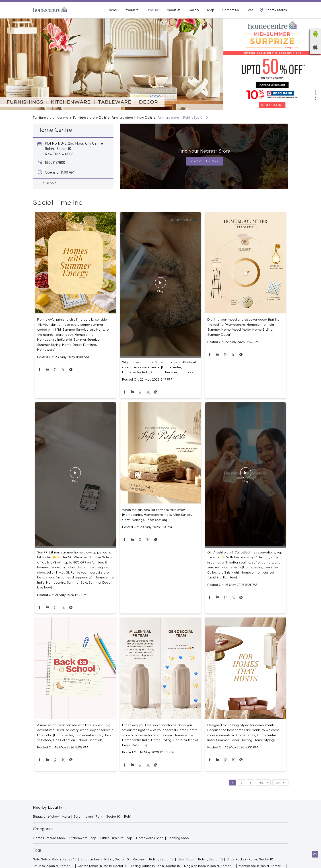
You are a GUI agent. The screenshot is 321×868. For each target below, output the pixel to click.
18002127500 (279, 5)
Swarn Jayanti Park (88, 824)
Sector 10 (113, 824)
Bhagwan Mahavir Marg (51, 824)
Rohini (129, 824)
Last (278, 790)
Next (262, 790)
